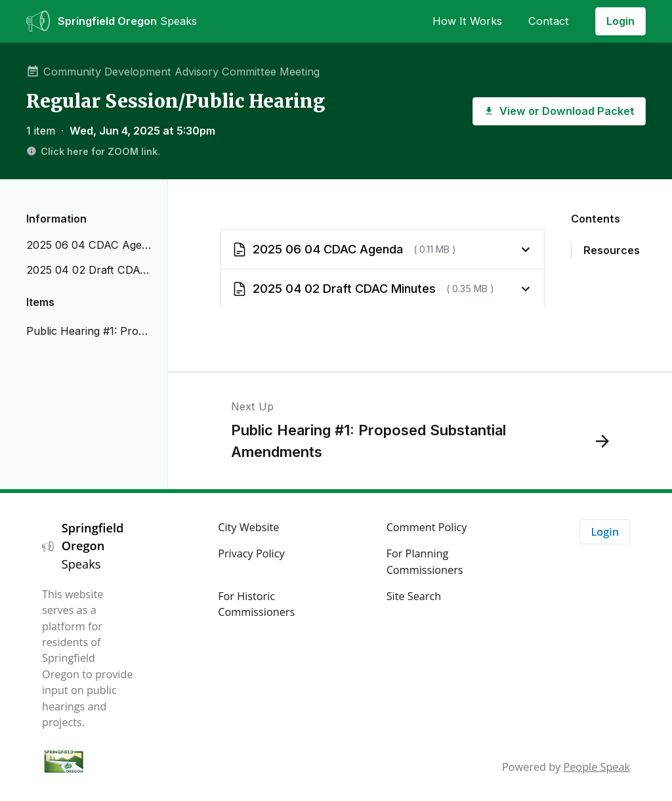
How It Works (467, 21)
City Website (248, 527)
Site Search (414, 596)
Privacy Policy (251, 553)
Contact (549, 21)
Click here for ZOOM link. (93, 151)
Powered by (566, 767)
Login (620, 21)
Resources (612, 250)
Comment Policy (427, 527)
